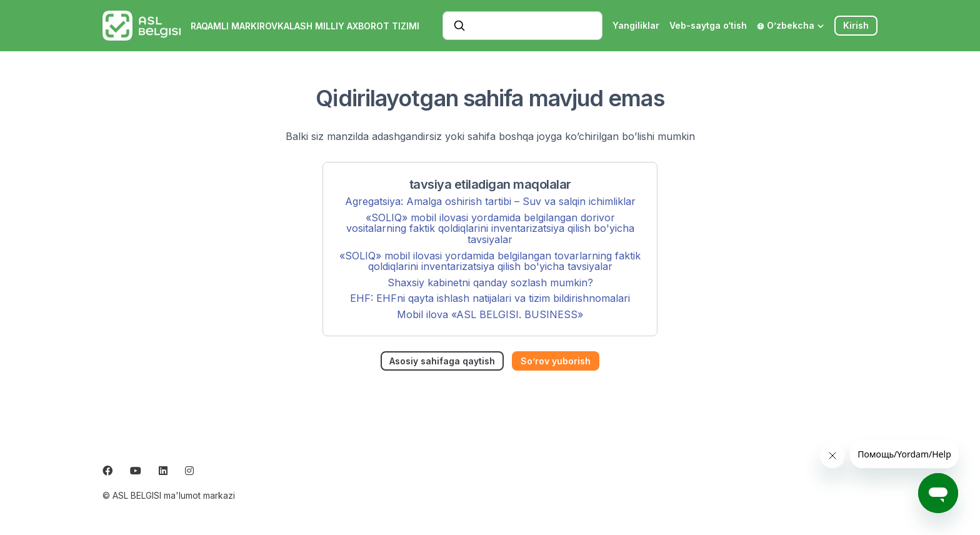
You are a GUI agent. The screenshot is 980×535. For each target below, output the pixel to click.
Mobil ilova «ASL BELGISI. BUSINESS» (490, 314)
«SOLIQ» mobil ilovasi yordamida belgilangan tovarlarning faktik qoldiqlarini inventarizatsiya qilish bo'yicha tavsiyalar (490, 261)
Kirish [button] (856, 25)
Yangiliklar (636, 25)
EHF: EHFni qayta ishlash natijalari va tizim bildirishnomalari (490, 298)
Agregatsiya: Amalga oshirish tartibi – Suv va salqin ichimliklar (490, 201)
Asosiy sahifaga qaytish (442, 361)
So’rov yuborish (556, 361)
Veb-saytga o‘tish (708, 25)
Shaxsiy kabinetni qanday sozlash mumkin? (490, 282)
